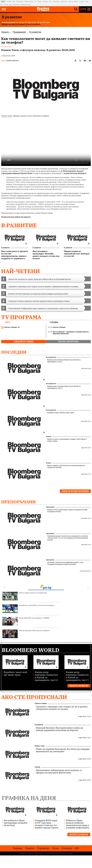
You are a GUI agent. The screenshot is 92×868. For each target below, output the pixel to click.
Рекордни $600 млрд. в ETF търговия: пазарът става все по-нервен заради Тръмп (46, 824)
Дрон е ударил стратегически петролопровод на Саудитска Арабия (66, 466)
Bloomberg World (51, 357)
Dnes (14, 1)
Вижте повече (79, 686)
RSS (77, 848)
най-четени (21, 271)
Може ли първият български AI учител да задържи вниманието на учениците (63, 750)
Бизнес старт (40, 746)
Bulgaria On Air (29, 1)
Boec (11, 5)
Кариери (18, 848)
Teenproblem (56, 1)
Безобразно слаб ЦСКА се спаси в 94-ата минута (28, 609)
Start (2, 5)
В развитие (19, 225)
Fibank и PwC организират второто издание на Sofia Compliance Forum (67, 511)
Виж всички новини (75, 491)
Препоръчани (18, 502)
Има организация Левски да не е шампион (26, 634)
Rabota (76, 1)
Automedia (64, 1)
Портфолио (43, 848)
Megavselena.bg (26, 5)
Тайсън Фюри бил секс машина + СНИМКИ (26, 621)
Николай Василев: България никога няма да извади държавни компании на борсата (59, 729)
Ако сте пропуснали (34, 697)
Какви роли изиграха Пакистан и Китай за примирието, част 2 (64, 387)
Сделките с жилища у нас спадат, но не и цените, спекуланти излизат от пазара (62, 708)
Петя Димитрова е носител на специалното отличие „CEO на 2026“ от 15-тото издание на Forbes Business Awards (68, 538)
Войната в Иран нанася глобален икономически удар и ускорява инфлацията (78, 824)
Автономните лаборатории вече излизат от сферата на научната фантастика (59, 771)
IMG (4, 1)
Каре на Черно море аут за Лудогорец (25, 596)
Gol (35, 1)
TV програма (21, 317)
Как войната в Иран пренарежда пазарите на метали (16, 823)
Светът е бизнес (41, 703)
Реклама (30, 848)
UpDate (37, 767)
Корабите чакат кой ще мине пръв (61, 413)
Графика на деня (29, 798)
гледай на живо (24, 342)
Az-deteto (82, 1)
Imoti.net (71, 1)
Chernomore (16, 5)
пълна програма (68, 342)
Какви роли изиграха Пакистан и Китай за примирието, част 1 (64, 361)
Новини (48, 463)
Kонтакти (67, 848)
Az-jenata (45, 1)
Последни (14, 352)
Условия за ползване (26, 853)
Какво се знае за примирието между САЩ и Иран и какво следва (67, 440)
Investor (9, 1)
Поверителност (39, 853)
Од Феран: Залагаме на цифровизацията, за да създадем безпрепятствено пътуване (65, 563)
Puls (50, 1)
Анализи (49, 436)
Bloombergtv (20, 1)
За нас (56, 848)
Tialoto (39, 1)
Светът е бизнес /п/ (11, 327)
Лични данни (49, 853)
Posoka (6, 5)
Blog (87, 1)
